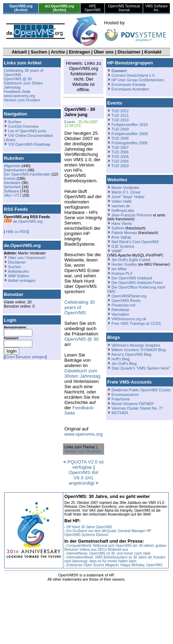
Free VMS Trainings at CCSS (136, 323)
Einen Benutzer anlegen (25, 357)
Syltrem (118, 228)
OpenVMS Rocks (126, 301)
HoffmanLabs (123, 210)
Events (10, 178)
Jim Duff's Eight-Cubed (131, 260)
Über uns (104, 52)
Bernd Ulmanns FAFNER (133, 404)
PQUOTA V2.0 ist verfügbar (86, 465)
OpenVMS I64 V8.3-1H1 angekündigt (83, 478)
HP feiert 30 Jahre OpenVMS (89, 527)
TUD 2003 (120, 166)
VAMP (117, 251)
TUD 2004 (120, 161)
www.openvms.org (19, 96)
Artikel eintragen (21, 280)
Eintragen (79, 52)
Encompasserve (125, 394)
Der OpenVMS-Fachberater (27, 174)
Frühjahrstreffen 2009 (130, 134)
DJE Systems (123, 246)
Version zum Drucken (22, 100)
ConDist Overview (23, 126)
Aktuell (19, 52)
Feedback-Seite (17, 91)
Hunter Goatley (124, 264)
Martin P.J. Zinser (126, 192)
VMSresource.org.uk (129, 319)
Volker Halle (122, 201)
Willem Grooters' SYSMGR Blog (139, 350)
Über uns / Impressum (27, 258)
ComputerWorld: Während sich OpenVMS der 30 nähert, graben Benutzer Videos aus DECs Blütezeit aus (116, 548)
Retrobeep (120, 310)
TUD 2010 (120, 120)
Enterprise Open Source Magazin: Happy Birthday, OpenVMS (114, 565)
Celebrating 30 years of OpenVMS (80, 307)
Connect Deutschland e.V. (133, 75)
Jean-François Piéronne (132, 215)
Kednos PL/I (122, 273)
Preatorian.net (123, 305)
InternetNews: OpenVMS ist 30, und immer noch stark (108, 553)
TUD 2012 (120, 111)
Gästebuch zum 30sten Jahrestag (82, 373)
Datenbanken (15, 170)
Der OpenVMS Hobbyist (132, 278)
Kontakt (153, 52)
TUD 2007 (120, 147)
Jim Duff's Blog (124, 364)
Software (11, 191)
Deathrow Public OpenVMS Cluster (141, 390)
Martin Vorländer (125, 188)
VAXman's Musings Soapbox (136, 345)
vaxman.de (121, 206)
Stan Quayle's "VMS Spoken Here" (141, 368)
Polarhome (121, 399)
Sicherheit (12, 187)
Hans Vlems (122, 223)
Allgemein (12, 166)
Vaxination (120, 314)
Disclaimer (129, 52)
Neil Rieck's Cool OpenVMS (135, 242)
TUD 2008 (120, 138)
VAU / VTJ (13, 195)
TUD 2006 (120, 152)
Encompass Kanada (129, 84)
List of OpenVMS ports (27, 131)
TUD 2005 (120, 157)
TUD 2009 (120, 129)
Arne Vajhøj (121, 237)
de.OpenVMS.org (23, 221)
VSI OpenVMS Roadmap (29, 144)
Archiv (58, 52)
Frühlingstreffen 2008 (129, 143)
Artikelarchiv (18, 271)
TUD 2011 (120, 115)
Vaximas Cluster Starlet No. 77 (137, 408)
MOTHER (120, 413)
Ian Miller (119, 269)
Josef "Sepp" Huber (128, 197)
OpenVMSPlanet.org (129, 296)
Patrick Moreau (124, 233)
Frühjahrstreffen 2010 (130, 125)
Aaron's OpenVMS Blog (131, 354)
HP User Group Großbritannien (138, 80)
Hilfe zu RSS (16, 232)
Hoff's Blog (121, 359)
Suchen (39, 52)
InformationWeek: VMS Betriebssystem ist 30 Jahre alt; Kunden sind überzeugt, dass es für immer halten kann (115, 559)
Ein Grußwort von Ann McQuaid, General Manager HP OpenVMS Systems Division (108, 533)
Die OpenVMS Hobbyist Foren (137, 283)
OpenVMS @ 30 (18, 79)
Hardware (12, 183)
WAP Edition (19, 276)
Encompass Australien (130, 89)
